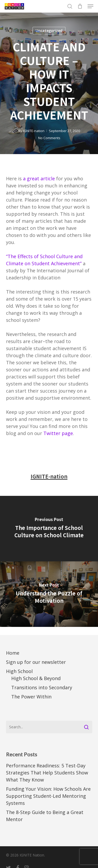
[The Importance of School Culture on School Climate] (49, 529)
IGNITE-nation (34, 131)
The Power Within (31, 697)
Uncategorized (49, 31)
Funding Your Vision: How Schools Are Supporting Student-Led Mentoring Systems (48, 796)
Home (13, 653)
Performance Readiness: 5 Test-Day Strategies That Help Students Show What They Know (47, 773)
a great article (39, 178)
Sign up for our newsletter (36, 662)
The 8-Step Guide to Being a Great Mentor (45, 816)
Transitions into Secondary (42, 687)
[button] (90, 6)
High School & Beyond (36, 678)
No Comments (49, 138)
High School (19, 671)
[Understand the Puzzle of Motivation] (49, 594)
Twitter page (58, 433)
